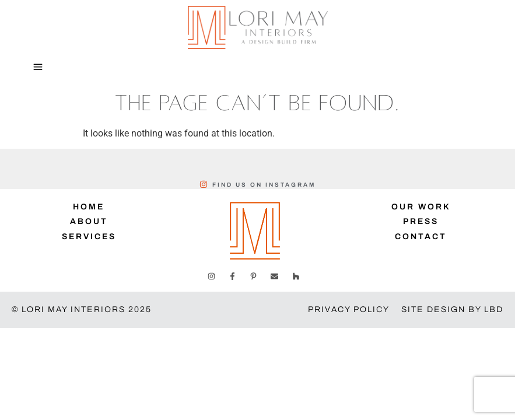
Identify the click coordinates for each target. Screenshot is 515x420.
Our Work (421, 207)
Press (421, 221)
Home (89, 207)
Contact (421, 237)
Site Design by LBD (452, 309)
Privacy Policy (349, 309)
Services (89, 237)
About (89, 221)
